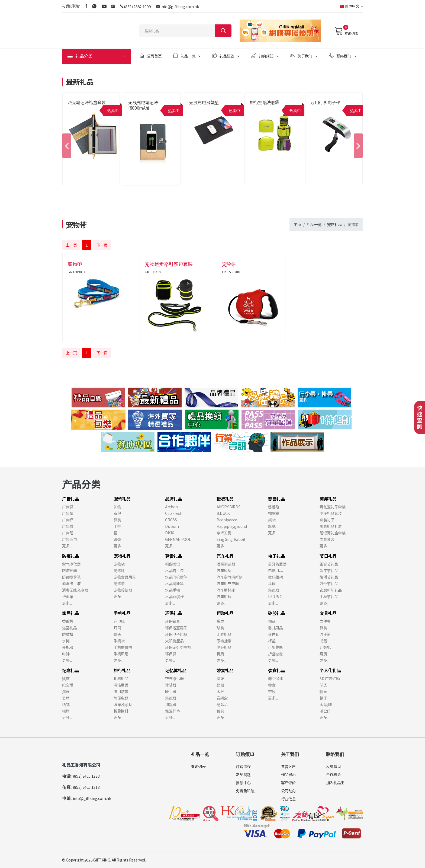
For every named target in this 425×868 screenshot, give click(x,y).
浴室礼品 (70, 628)
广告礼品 (71, 499)
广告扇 (68, 526)
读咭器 (171, 685)
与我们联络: (71, 6)
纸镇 (66, 704)
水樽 (66, 641)
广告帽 (68, 513)
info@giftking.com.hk (180, 7)
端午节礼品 (329, 570)
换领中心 (243, 783)
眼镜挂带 (224, 641)
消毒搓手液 (71, 583)
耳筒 (272, 583)
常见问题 (243, 774)
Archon (171, 507)
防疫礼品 (71, 556)
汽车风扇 (224, 570)
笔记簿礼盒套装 (333, 533)
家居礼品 (71, 613)
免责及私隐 (245, 791)
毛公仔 (325, 711)
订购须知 (265, 56)
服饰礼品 (122, 499)
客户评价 (289, 783)
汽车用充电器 (228, 583)
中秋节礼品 (329, 596)
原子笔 (325, 634)
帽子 (323, 698)
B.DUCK (223, 513)
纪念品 (222, 704)
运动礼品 (225, 613)
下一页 (102, 245)
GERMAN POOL (178, 539)
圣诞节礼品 (329, 564)
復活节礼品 (329, 577)
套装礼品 (327, 520)
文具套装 (327, 539)
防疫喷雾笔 (71, 577)
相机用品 (121, 678)
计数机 (325, 647)
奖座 (66, 678)
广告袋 (68, 507)
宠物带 (119, 583)
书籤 (323, 641)
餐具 (220, 711)
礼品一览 (187, 56)
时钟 (66, 654)
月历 (323, 654)
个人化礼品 (330, 670)
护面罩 (68, 596)
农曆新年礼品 (331, 590)
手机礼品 (122, 613)
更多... (67, 546)
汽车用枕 (224, 596)
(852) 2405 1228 (86, 776)
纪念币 (68, 685)
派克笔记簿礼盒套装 (87, 102)
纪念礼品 (71, 670)
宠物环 (119, 570)
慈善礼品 (277, 499)
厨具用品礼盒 (331, 526)
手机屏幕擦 (123, 647)
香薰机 (68, 621)
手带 (117, 526)
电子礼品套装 (331, 513)
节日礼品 (328, 556)
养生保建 (276, 678)
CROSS (171, 520)
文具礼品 (328, 613)
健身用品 (224, 647)
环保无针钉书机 (178, 647)
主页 (297, 224)
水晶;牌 (326, 704)
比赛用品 (224, 634)
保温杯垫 (173, 711)
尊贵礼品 (174, 556)
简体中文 (351, 6)
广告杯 (68, 520)
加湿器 (171, 704)
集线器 (274, 590)
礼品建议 (226, 56)
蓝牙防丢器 (277, 564)
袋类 (117, 520)
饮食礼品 (277, 670)
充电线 (119, 621)
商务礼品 (328, 499)
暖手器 (171, 691)
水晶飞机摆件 (176, 577)
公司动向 (289, 791)
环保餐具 (173, 621)
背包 (117, 513)
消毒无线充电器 (75, 590)
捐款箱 (274, 513)
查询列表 (346, 31)
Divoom (172, 526)
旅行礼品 (122, 670)
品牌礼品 (174, 499)
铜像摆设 (173, 564)
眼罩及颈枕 (123, 704)
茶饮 (272, 691)
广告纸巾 (70, 539)
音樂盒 (222, 698)
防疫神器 (70, 570)
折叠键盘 (276, 654)
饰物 (117, 507)
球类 (220, 628)
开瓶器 (68, 647)
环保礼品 (174, 613)
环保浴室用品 (176, 628)
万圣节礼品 (329, 583)
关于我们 (304, 56)
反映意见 (334, 766)
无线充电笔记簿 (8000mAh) (143, 105)
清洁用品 (121, 685)
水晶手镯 (173, 590)
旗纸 (272, 526)
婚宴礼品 (225, 670)
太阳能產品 (174, 641)
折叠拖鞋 (121, 711)
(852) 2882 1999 (137, 7)
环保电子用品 (176, 634)
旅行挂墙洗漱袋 (265, 102)
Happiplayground (232, 526)
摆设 (66, 691)
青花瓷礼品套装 (333, 507)
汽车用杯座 (226, 590)
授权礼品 (225, 499)
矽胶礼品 (277, 613)
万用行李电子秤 (325, 102)
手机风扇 (121, 654)
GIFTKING (102, 860)
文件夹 (325, 621)
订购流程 (243, 766)
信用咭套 (121, 691)
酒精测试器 (226, 564)
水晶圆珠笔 (174, 583)
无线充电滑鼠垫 (204, 102)
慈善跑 (274, 507)
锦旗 (66, 711)
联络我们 (342, 56)
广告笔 (68, 533)
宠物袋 (119, 564)
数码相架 (276, 577)
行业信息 (289, 799)
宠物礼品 (335, 224)
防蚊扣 (68, 634)
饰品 (272, 621)
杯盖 (272, 641)
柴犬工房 (224, 533)
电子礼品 (277, 556)
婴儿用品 (276, 628)
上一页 (71, 245)
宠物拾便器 (123, 590)
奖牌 (66, 698)
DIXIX (169, 533)
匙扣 (220, 685)
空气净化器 (71, 564)
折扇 (220, 654)
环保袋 (171, 654)
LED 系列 (276, 596)
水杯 (220, 691)
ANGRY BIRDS (228, 507)
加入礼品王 (335, 783)
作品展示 (289, 774)
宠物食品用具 (125, 577)
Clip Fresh (174, 513)
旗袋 (272, 520)
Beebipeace (227, 520)
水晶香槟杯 (174, 596)
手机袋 (119, 641)
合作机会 (334, 774)
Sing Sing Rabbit (231, 539)
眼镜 (117, 539)
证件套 (274, 634)
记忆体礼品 (176, 670)
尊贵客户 (289, 766)
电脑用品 (276, 570)
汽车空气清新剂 (230, 577)
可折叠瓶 (276, 647)
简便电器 (121, 698)
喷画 (323, 691)
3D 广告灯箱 (330, 678)
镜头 (117, 634)
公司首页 (150, 56)
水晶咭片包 (174, 570)
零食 (272, 685)
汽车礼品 (225, 556)
